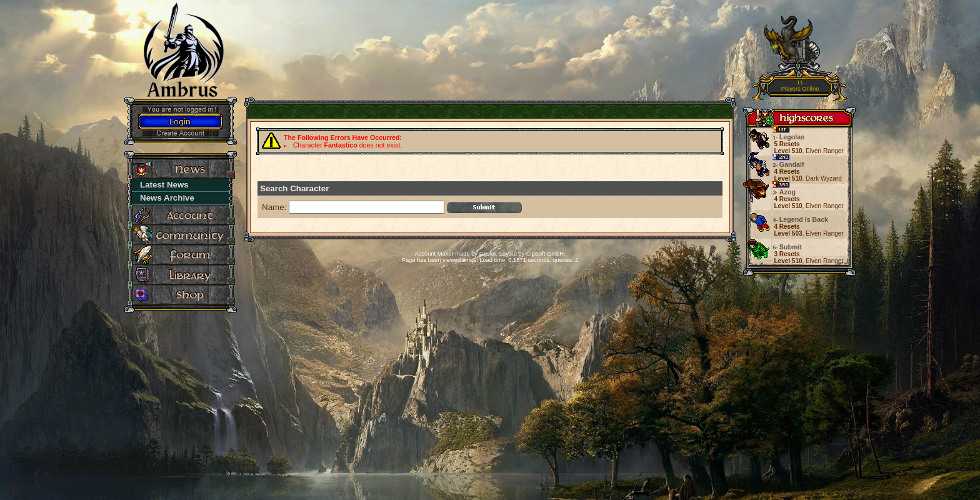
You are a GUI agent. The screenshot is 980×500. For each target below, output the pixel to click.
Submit (788, 247)
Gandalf (789, 164)
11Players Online (800, 86)
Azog (785, 192)
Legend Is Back (802, 219)
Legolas (790, 137)
